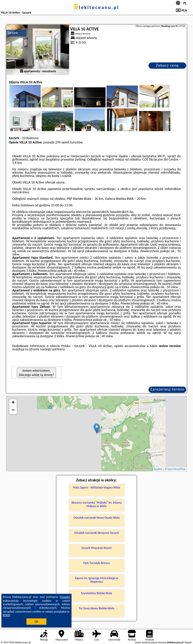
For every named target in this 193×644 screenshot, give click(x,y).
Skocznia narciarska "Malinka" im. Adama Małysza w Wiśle (96, 504)
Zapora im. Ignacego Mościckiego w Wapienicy (96, 580)
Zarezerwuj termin (167, 389)
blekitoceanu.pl (96, 7)
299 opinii (62, 142)
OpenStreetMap (176, 469)
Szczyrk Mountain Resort (96, 548)
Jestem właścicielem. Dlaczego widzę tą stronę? (36, 373)
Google (65, 597)
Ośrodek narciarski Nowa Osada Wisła (96, 518)
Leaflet (158, 469)
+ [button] (13, 403)
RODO (7, 615)
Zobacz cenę (167, 65)
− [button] (13, 410)
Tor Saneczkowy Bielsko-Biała (97, 608)
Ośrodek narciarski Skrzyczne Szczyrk (96, 533)
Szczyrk (13, 33)
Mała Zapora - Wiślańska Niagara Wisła (96, 487)
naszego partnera (52, 349)
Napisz (188, 642)
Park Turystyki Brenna (97, 563)
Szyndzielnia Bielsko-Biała (96, 593)
